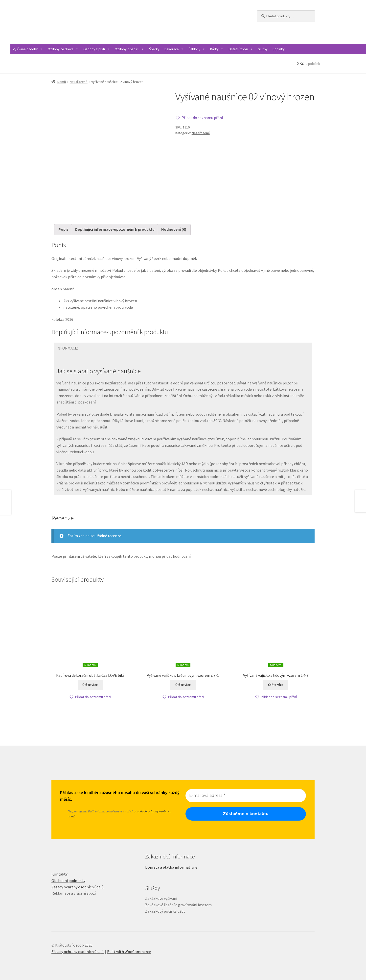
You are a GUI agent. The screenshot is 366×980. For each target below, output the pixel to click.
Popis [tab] (63, 229)
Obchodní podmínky (68, 880)
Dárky (217, 49)
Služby (263, 49)
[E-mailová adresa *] (246, 796)
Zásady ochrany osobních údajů (78, 887)
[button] (199, 118)
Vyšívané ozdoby (28, 49)
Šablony (197, 49)
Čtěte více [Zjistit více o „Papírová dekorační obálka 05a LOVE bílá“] (90, 685)
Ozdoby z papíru (129, 49)
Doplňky (279, 49)
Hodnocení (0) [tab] (174, 229)
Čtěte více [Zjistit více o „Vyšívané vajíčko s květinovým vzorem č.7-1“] (183, 685)
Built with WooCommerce (129, 952)
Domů (62, 82)
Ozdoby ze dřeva (63, 49)
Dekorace (174, 49)
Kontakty (59, 874)
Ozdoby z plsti (97, 49)
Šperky (154, 49)
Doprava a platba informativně (171, 867)
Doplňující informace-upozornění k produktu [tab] (115, 229)
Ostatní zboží (241, 49)
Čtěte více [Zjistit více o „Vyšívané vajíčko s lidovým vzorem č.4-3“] (276, 685)
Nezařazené (79, 82)
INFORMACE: (67, 348)
